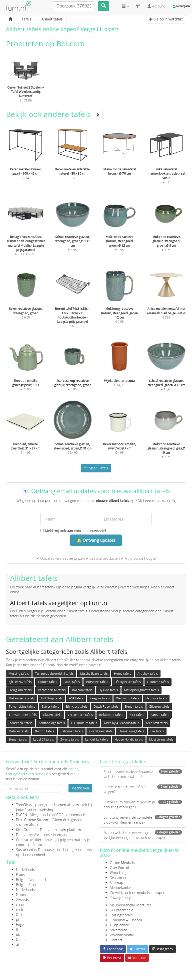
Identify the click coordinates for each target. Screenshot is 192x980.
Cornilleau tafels (101, 731)
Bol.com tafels (82, 690)
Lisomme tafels (158, 682)
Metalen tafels (19, 731)
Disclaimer (118, 878)
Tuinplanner (119, 925)
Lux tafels (157, 731)
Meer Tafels (96, 468)
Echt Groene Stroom (33, 820)
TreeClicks (24, 805)
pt (18, 920)
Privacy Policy (120, 898)
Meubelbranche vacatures (131, 905)
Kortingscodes (121, 915)
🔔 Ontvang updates (96, 540)
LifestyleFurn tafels (128, 682)
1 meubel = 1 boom (126, 920)
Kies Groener (26, 830)
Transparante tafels (23, 715)
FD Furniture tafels (84, 723)
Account (156, 6)
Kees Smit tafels (156, 723)
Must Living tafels (161, 739)
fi (17, 929)
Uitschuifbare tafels (94, 674)
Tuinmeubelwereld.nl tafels (54, 674)
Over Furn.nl (119, 868)
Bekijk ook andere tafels (54, 114)
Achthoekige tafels (52, 723)
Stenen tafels (134, 707)
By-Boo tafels (108, 690)
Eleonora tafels (156, 698)
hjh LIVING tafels (20, 682)
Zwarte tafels (69, 739)
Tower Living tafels (22, 707)
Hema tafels (122, 674)
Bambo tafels (44, 731)
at (18, 944)
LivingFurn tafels (20, 690)
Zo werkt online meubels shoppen (137, 893)
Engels (21, 925)
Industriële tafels (20, 723)
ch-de (21, 905)
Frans (20, 875)
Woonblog (118, 873)
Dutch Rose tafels (106, 707)
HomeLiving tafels (131, 731)
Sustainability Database (35, 850)
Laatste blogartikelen (123, 762)
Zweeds (22, 900)
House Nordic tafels (129, 739)
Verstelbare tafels (80, 715)
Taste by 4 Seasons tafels (121, 723)
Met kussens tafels (22, 698)
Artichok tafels (148, 674)
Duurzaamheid (122, 910)
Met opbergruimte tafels (141, 690)
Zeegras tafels (100, 698)
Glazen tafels (52, 715)
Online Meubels (122, 863)
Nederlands (25, 870)
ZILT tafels (137, 715)
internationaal (64, 835)
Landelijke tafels (97, 739)
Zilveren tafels (159, 707)
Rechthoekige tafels (52, 690)
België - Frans (27, 885)
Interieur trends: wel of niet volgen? (143, 789)
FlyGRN (21, 815)
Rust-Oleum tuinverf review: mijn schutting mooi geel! (143, 805)
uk (18, 934)
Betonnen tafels (72, 731)
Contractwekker (29, 840)
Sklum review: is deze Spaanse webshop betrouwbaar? (143, 774)
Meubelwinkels (121, 888)
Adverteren (118, 930)
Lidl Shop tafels (52, 698)
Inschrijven (80, 788)
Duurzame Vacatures (33, 835)
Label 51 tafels (43, 739)
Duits (20, 915)
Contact (116, 940)
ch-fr (20, 910)
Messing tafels (19, 674)
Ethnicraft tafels (76, 707)
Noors (21, 895)
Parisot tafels (160, 715)
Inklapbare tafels (111, 715)
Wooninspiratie (122, 935)
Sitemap (116, 883)
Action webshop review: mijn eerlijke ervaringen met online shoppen (143, 835)
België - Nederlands (32, 880)
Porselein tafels (97, 682)
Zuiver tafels (50, 707)
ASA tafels (76, 698)
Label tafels (72, 682)
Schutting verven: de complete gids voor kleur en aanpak (143, 820)
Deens (21, 939)
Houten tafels (47, 682)
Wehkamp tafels (128, 698)
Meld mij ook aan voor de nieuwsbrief (73, 531)
